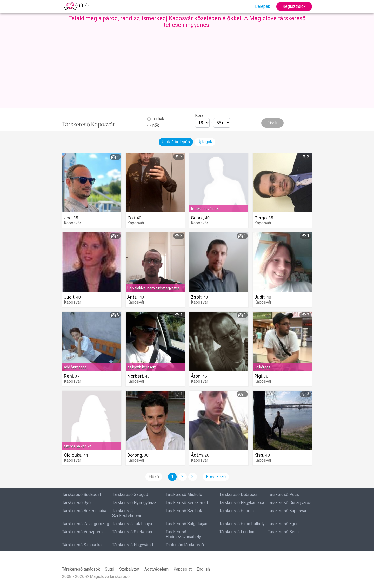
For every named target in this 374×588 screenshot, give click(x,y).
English (203, 569)
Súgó (110, 569)
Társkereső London (237, 532)
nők (153, 125)
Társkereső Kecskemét (187, 503)
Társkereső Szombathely (242, 524)
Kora (199, 116)
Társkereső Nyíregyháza (134, 503)
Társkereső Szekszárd (133, 532)
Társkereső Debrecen (239, 495)
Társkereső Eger (283, 524)
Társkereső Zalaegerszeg (86, 524)
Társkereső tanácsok (81, 569)
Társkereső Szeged (130, 495)
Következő (216, 477)
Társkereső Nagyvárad (133, 545)
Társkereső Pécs (283, 495)
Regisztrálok (294, 6)
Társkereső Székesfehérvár (127, 513)
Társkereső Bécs (283, 532)
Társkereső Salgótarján (186, 524)
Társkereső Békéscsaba (84, 511)
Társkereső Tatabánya (132, 524)
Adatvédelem (156, 569)
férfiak (156, 119)
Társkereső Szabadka (82, 545)
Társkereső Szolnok (184, 511)
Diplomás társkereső (185, 545)
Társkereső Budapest (82, 495)
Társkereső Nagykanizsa (242, 503)
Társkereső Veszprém (82, 532)
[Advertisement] (187, 67)
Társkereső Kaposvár (287, 511)
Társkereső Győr (77, 503)
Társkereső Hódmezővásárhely (183, 534)
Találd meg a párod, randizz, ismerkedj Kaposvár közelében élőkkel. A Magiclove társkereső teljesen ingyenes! (187, 22)
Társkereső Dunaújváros (290, 503)
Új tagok (205, 142)
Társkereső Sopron (236, 511)
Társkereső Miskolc (184, 495)
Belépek (263, 6)
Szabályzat (129, 569)
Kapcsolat (183, 569)
